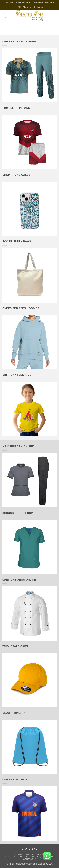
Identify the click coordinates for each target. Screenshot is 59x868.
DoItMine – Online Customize (17, 2)
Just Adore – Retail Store (43, 2)
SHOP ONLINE (29, 849)
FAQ (19, 7)
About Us (27, 7)
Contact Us (38, 7)
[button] (5, 15)
